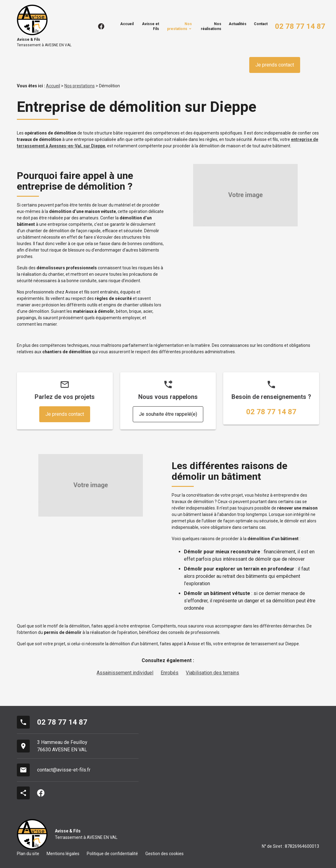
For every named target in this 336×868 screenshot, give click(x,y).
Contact (261, 24)
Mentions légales (63, 854)
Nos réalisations (211, 26)
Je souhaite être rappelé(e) (168, 414)
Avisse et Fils (151, 26)
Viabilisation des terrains (212, 673)
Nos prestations (179, 26)
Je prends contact (275, 65)
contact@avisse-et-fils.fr (64, 770)
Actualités (238, 24)
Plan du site (28, 854)
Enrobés (170, 673)
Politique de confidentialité (112, 854)
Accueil (127, 24)
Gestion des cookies (164, 854)
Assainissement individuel (125, 673)
